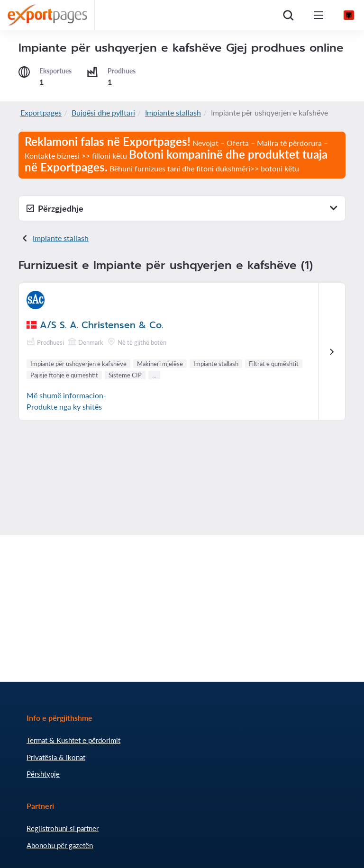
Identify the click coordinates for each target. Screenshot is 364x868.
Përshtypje (43, 774)
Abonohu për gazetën (60, 845)
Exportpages (41, 112)
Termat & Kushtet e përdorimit (73, 740)
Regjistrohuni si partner (63, 828)
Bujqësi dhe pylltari (103, 112)
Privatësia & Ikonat (56, 757)
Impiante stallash (173, 112)
